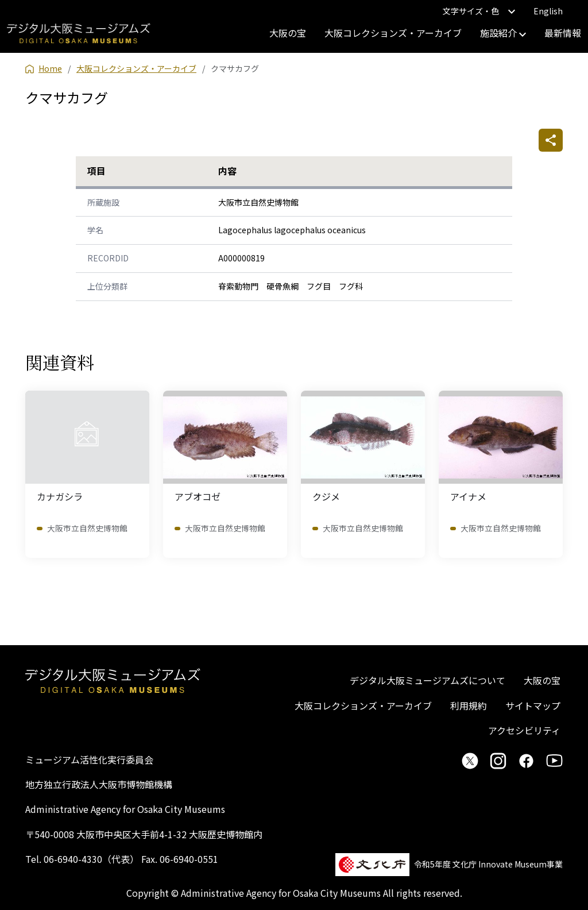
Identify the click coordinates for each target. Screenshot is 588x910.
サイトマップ (533, 705)
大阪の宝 (288, 33)
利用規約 (469, 705)
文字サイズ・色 (479, 11)
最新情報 (563, 33)
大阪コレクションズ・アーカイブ (393, 33)
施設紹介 (503, 33)
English (548, 11)
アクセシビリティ (524, 730)
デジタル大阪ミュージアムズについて (428, 680)
